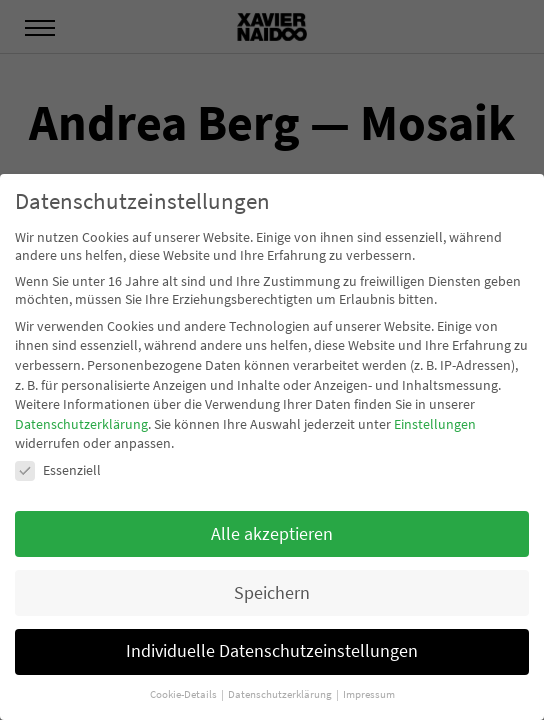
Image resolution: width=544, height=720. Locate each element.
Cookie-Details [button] (184, 694)
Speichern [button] (272, 593)
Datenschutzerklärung (81, 424)
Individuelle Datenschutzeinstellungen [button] (272, 651)
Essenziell (58, 470)
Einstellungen (435, 424)
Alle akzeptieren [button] (272, 534)
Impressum (369, 694)
